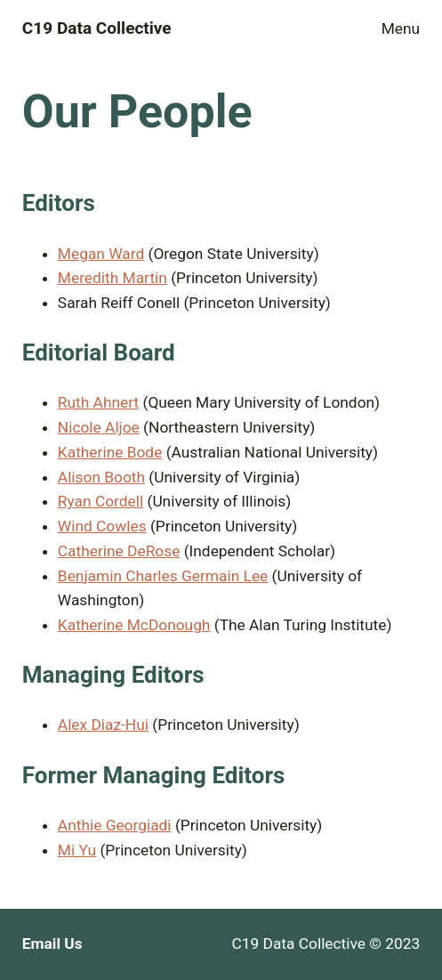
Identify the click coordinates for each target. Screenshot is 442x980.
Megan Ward (101, 254)
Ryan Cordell (100, 501)
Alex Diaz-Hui (103, 725)
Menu (401, 28)
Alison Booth (101, 477)
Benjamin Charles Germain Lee (163, 576)
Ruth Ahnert (98, 402)
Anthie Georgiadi (115, 825)
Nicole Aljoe (99, 427)
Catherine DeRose (119, 551)
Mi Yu (77, 850)
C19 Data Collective (97, 28)
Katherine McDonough (134, 625)
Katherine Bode (110, 452)
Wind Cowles (102, 526)
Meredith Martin (113, 278)
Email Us (52, 944)
